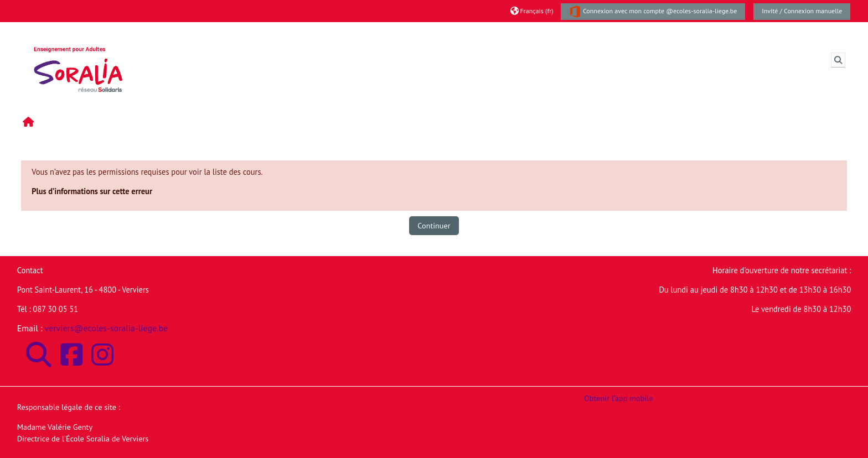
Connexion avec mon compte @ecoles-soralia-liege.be (653, 12)
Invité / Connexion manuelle (802, 11)
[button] (532, 11)
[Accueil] (78, 59)
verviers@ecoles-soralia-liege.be (107, 328)
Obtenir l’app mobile (618, 398)
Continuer (434, 225)
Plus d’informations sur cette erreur (92, 191)
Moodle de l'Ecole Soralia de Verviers (225, 33)
